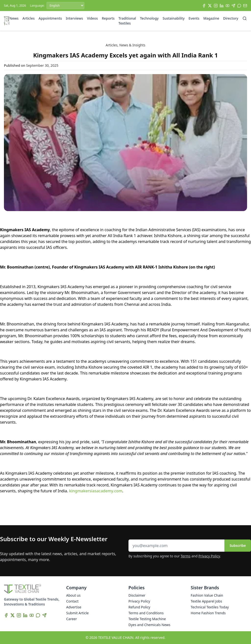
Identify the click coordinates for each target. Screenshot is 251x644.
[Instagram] (216, 6)
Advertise (74, 607)
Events (194, 18)
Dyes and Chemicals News (149, 625)
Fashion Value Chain (207, 595)
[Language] (65, 6)
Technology (149, 18)
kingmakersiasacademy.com (96, 491)
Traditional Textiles (127, 21)
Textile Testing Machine (147, 619)
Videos (92, 18)
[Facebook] (204, 6)
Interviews (75, 18)
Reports (108, 18)
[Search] (245, 18)
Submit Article (77, 613)
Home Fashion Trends (208, 613)
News (14, 18)
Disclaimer (137, 595)
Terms (186, 556)
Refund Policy (139, 607)
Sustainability (174, 18)
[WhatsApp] (239, 6)
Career (72, 619)
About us (73, 595)
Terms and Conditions (146, 613)
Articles (29, 18)
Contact (72, 601)
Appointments (50, 18)
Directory (231, 18)
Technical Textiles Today (210, 607)
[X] (210, 6)
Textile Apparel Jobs (206, 601)
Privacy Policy (209, 556)
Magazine (211, 18)
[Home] (7, 21)
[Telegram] (233, 6)
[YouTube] (227, 6)
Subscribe (238, 545)
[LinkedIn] (222, 6)
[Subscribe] (245, 6)
